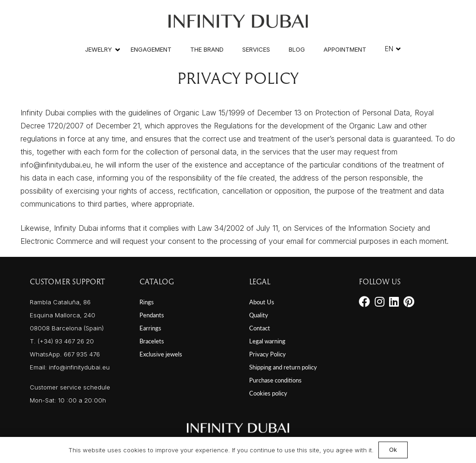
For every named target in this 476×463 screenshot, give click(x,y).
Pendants (152, 315)
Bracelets (152, 341)
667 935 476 (82, 354)
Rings (147, 302)
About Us (262, 302)
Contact (260, 328)
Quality (259, 315)
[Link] (238, 19)
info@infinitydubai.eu (79, 367)
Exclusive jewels (161, 354)
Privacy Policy (268, 354)
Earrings (150, 328)
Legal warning (267, 341)
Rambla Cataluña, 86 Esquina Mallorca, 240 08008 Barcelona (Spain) (67, 315)
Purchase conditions (275, 380)
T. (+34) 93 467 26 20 (62, 341)
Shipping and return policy (283, 367)
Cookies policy (268, 393)
